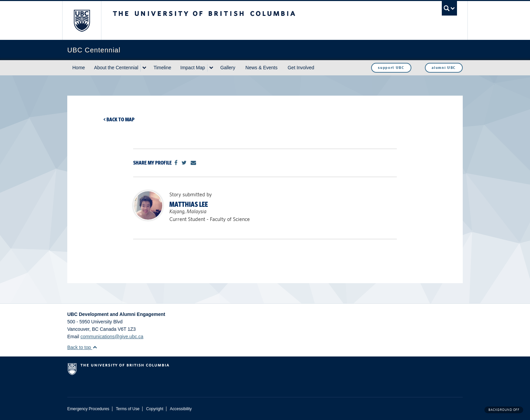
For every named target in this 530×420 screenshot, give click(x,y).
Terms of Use (128, 409)
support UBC (391, 68)
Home (79, 68)
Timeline (162, 68)
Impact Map (193, 68)
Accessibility (181, 409)
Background (504, 410)
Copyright (155, 409)
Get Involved (301, 68)
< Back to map (119, 119)
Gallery (228, 68)
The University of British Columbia (82, 20)
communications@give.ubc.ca (112, 337)
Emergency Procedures (88, 409)
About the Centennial (116, 68)
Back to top (82, 347)
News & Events (261, 68)
